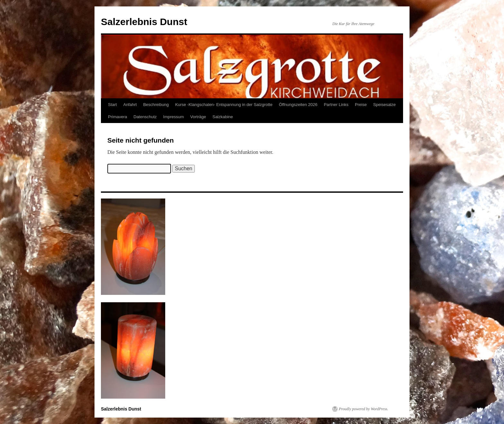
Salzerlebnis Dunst (144, 22)
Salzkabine (223, 117)
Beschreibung (156, 105)
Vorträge (198, 117)
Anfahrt (130, 105)
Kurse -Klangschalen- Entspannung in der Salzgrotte (224, 105)
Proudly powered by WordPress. (364, 409)
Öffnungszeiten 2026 (298, 105)
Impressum (174, 117)
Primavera (117, 117)
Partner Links (336, 105)
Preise (361, 105)
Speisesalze (384, 105)
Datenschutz (145, 117)
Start (112, 105)
